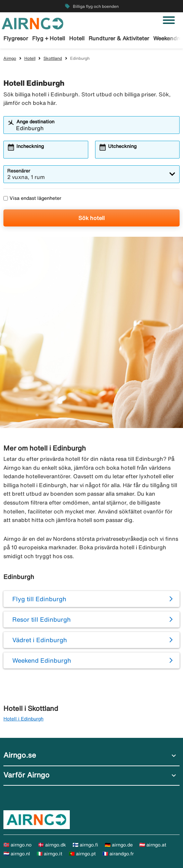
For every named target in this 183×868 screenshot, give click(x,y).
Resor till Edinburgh (42, 619)
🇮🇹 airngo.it (49, 854)
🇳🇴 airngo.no (17, 845)
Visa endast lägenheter (32, 198)
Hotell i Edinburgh (23, 719)
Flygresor (16, 38)
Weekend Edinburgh (42, 660)
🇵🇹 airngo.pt (82, 854)
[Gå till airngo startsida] (32, 23)
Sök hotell (91, 218)
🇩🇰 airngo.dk (52, 845)
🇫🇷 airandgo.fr (118, 854)
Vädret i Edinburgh (40, 640)
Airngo (10, 58)
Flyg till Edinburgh (39, 599)
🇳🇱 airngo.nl (17, 854)
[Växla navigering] (169, 20)
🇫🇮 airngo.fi (85, 845)
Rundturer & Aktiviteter (119, 38)
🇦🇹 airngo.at (153, 845)
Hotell (77, 38)
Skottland (53, 58)
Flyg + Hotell (49, 38)
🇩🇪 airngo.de (119, 845)
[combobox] (96, 128)
